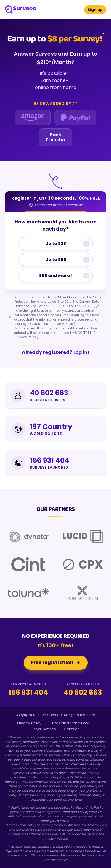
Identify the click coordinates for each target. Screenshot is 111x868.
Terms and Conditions (70, 723)
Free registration (56, 662)
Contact (71, 729)
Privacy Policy (29, 723)
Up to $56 (56, 260)
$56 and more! (55, 276)
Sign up (95, 10)
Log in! (55, 352)
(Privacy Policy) (26, 337)
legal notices (44, 729)
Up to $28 (56, 244)
